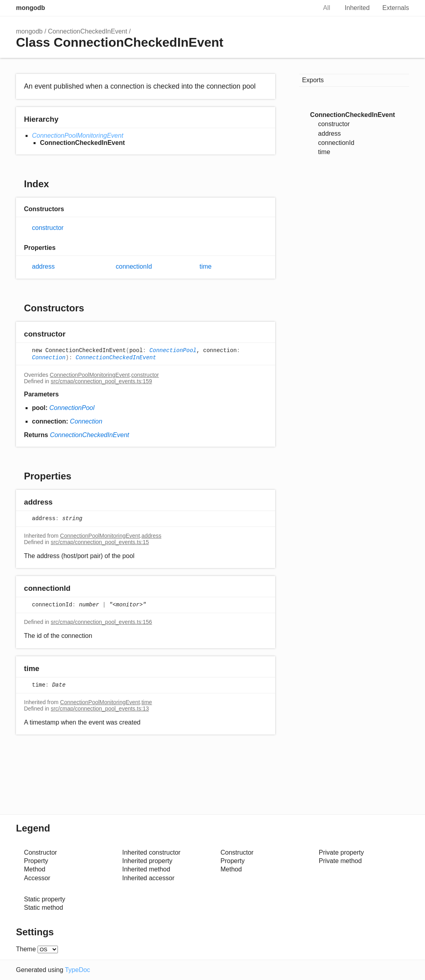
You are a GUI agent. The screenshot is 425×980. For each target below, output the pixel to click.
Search (302, 8)
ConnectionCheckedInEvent (87, 31)
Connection (49, 358)
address (43, 266)
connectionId (134, 266)
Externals (396, 8)
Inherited (357, 8)
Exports (313, 80)
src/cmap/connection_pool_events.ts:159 (101, 381)
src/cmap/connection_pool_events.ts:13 (100, 709)
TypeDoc (77, 970)
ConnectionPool (173, 350)
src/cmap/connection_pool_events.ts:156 (101, 622)
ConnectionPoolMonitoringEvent (78, 136)
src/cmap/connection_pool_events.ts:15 (100, 542)
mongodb (31, 8)
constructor (48, 228)
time (206, 266)
